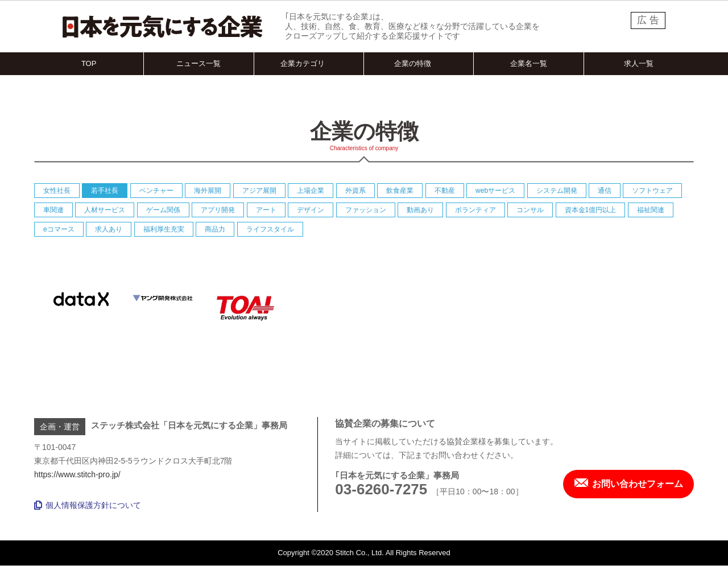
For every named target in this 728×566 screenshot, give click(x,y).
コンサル (530, 210)
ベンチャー (156, 191)
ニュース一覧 (198, 63)
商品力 (215, 229)
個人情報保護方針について (88, 505)
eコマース (59, 229)
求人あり (109, 229)
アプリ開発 (218, 210)
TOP (89, 63)
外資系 (355, 191)
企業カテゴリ (303, 63)
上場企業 (311, 191)
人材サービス (105, 210)
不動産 (445, 191)
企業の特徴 (413, 63)
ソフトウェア (652, 191)
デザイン (311, 210)
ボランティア (475, 210)
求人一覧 (639, 63)
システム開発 (557, 191)
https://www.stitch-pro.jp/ (77, 474)
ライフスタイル (270, 229)
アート (266, 210)
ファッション (366, 210)
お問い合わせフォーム (629, 484)
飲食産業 (400, 191)
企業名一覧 (529, 63)
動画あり (420, 210)
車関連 (53, 210)
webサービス (495, 191)
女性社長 (57, 191)
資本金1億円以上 (591, 210)
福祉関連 (651, 210)
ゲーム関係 (163, 210)
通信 (605, 191)
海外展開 (208, 191)
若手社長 (105, 191)
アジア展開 (259, 191)
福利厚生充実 (164, 229)
